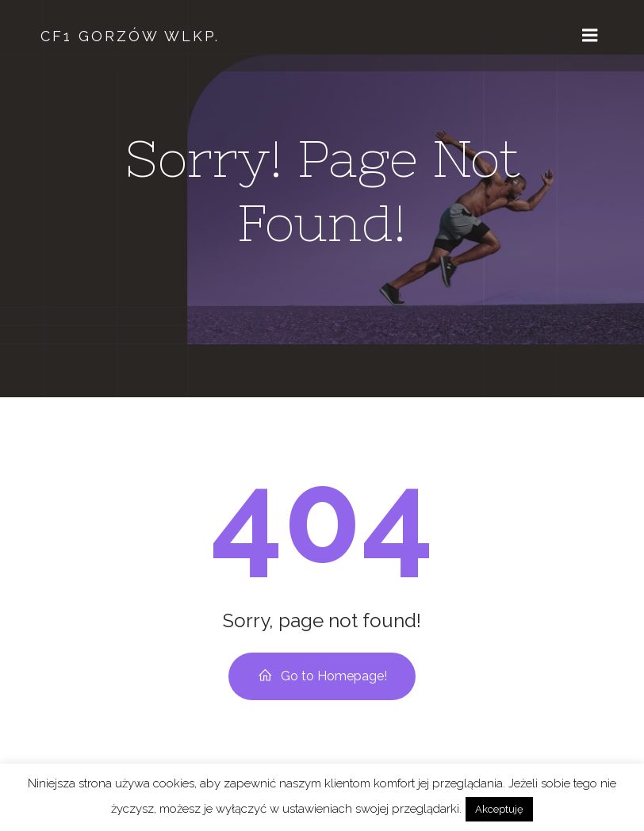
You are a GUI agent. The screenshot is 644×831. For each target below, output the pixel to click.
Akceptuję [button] (499, 809)
